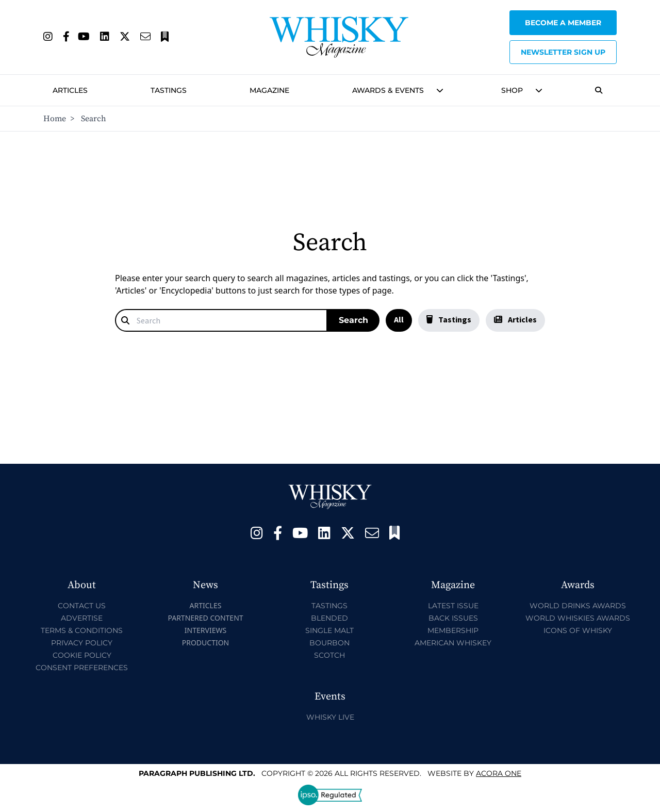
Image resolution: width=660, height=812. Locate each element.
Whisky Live (330, 717)
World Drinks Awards (578, 606)
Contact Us (82, 606)
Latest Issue (453, 606)
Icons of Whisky (578, 630)
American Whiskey (453, 643)
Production (206, 643)
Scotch (329, 655)
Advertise (82, 618)
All (399, 319)
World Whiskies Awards (578, 618)
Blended (329, 618)
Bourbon (329, 643)
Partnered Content (205, 618)
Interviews (205, 630)
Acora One (499, 773)
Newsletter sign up (563, 52)
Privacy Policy (82, 643)
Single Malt (329, 630)
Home (55, 119)
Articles (70, 90)
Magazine (269, 90)
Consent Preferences (82, 668)
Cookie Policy (82, 655)
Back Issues (453, 618)
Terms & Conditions (82, 630)
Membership (453, 630)
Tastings (169, 90)
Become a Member (563, 23)
